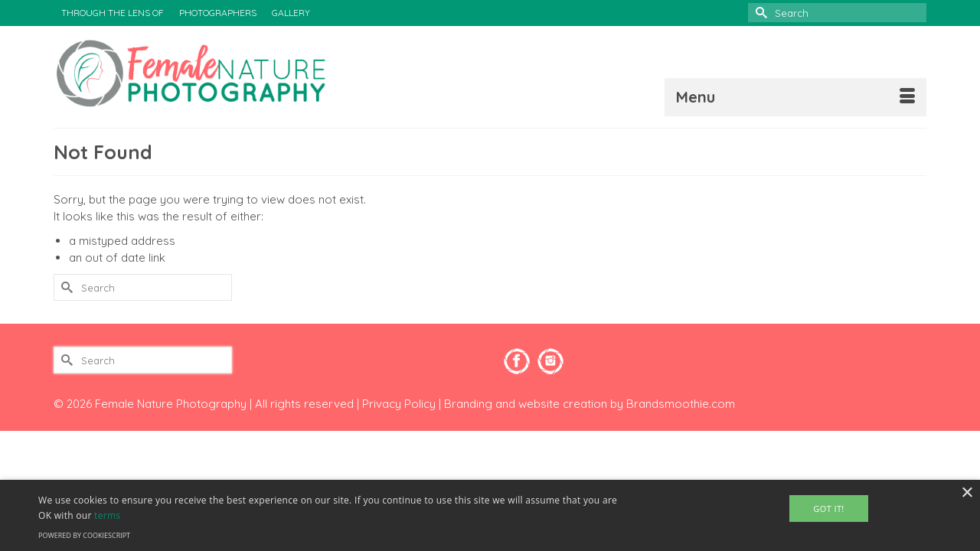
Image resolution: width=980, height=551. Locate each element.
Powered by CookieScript (84, 535)
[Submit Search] (759, 13)
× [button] (967, 493)
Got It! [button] (828, 509)
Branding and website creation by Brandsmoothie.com (590, 404)
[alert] (490, 515)
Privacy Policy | (403, 404)
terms (107, 515)
